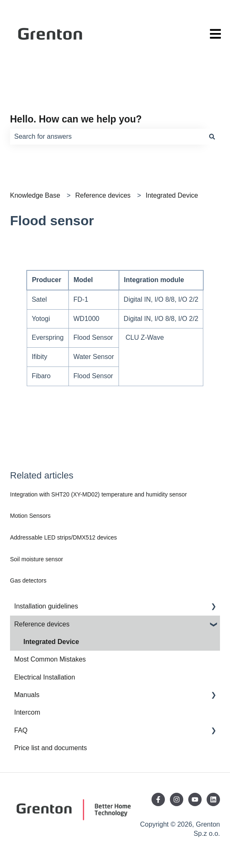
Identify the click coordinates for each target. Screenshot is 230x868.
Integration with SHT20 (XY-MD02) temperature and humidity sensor (99, 494)
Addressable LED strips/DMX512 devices (63, 537)
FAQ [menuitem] (21, 730)
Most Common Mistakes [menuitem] (50, 659)
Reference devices (103, 195)
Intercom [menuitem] (27, 712)
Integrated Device (172, 195)
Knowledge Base (35, 195)
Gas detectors (28, 580)
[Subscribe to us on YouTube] (195, 799)
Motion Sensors (30, 516)
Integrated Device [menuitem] (51, 642)
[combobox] (107, 137)
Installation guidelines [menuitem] (46, 606)
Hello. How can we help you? (76, 119)
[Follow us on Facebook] (158, 799)
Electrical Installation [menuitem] (45, 677)
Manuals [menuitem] (27, 695)
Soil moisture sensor (37, 559)
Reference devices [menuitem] (42, 624)
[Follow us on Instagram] (177, 799)
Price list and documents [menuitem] (51, 748)
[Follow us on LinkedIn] (213, 799)
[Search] (212, 137)
